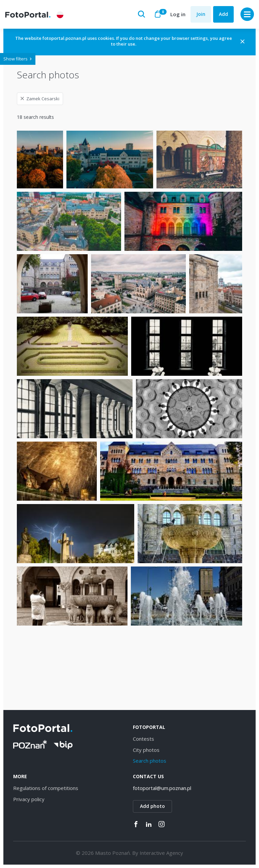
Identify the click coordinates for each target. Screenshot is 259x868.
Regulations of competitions (46, 788)
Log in (178, 14)
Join (201, 14)
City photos (146, 750)
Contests (143, 739)
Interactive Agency (161, 853)
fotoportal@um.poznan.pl (162, 788)
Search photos (150, 761)
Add (223, 14)
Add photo (152, 806)
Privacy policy (29, 799)
